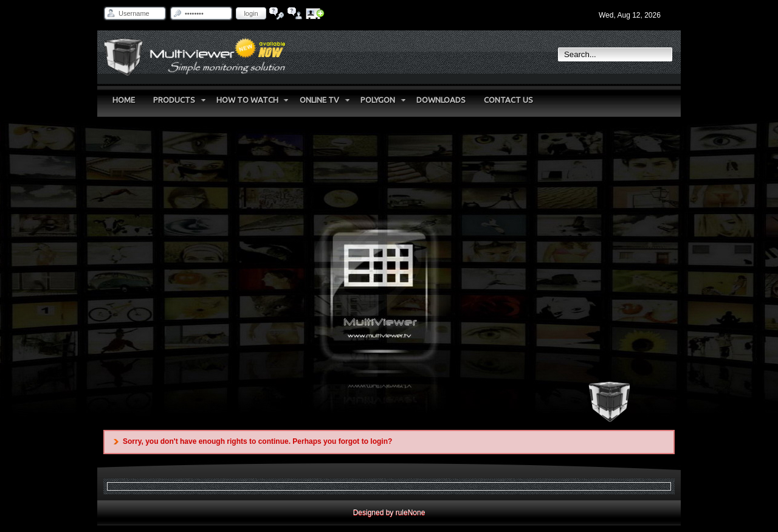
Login (251, 13)
